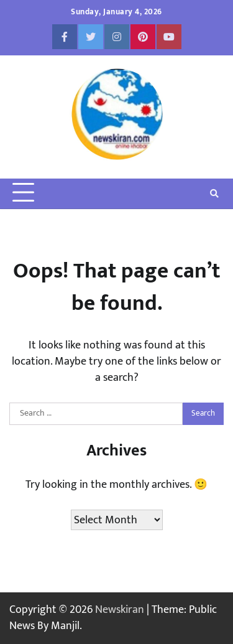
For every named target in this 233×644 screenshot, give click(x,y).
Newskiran (120, 609)
